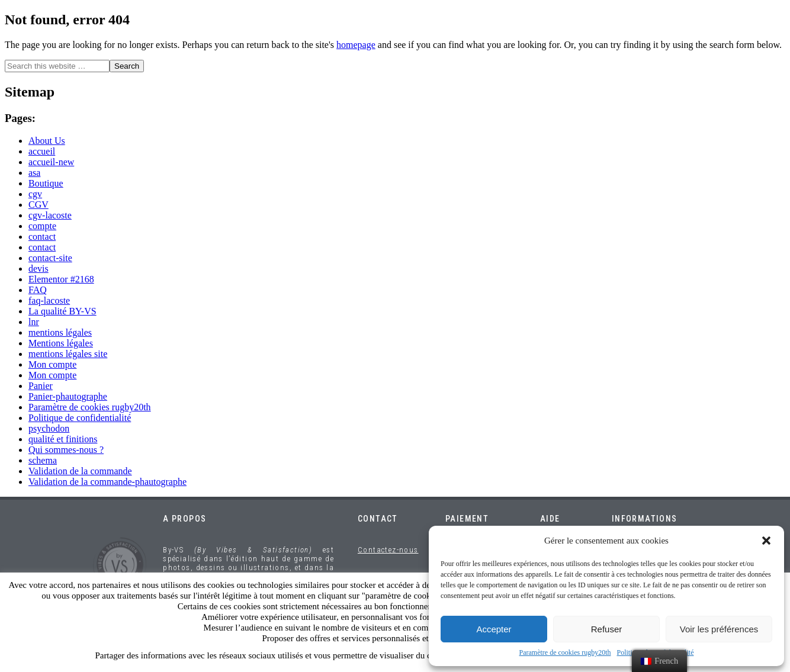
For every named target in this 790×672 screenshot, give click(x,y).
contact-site (50, 258)
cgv (35, 194)
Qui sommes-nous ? (66, 450)
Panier (41, 386)
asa (34, 173)
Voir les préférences (719, 629)
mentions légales (60, 332)
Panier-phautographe (68, 396)
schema (43, 460)
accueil (42, 151)
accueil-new (51, 162)
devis (38, 269)
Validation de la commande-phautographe (107, 482)
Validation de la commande (80, 471)
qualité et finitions (63, 439)
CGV (38, 205)
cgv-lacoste (50, 215)
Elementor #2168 (61, 279)
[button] (766, 541)
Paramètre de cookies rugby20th (565, 652)
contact (42, 237)
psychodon (49, 428)
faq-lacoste (49, 300)
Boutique (46, 183)
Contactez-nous (388, 550)
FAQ (38, 290)
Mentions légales (61, 343)
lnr (34, 322)
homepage (356, 45)
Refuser (607, 629)
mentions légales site (68, 354)
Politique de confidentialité (80, 418)
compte (42, 226)
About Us (47, 141)
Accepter (494, 629)
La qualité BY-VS (62, 311)
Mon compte (52, 364)
